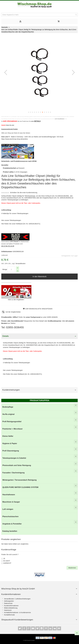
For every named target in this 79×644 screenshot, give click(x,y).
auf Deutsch (14, 168)
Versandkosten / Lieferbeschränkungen (17, 599)
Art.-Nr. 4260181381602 (63, 198)
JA (4, 559)
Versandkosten (20, 264)
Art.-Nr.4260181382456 (60, 196)
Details (6, 336)
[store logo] (39, 5)
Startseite (5, 27)
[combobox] (39, 15)
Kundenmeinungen (11, 390)
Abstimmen (72, 568)
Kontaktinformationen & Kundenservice (17, 612)
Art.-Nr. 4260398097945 (27, 198)
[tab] (20, 21)
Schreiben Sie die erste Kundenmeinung (24, 193)
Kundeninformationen (11, 594)
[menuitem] (39, 407)
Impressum (8, 610)
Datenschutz (8, 603)
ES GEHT (7, 561)
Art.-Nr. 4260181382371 (31, 224)
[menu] (39, 469)
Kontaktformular (9, 615)
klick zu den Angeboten (16, 300)
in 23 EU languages (15, 172)
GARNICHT (7, 563)
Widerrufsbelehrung (11, 608)
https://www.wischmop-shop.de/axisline (15, 139)
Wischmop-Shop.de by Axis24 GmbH (18, 589)
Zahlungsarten (9, 601)
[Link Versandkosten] (59, 119)
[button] (6, 72)
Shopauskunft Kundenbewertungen (17, 620)
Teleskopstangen (15, 220)
